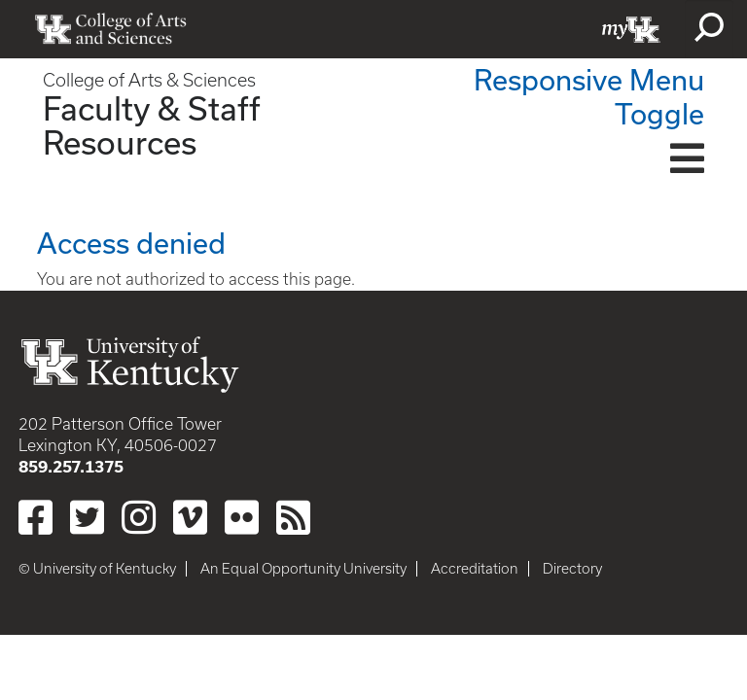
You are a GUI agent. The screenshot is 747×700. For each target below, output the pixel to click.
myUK (631, 29)
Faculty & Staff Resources (152, 125)
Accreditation (475, 569)
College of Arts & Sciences (149, 80)
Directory (572, 569)
